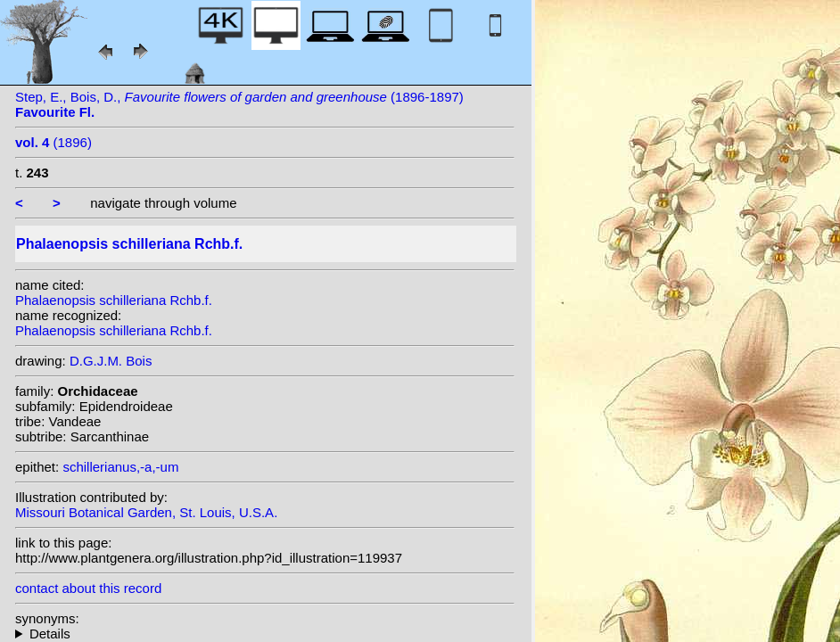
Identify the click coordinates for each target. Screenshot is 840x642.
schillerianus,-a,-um (120, 467)
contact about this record (88, 588)
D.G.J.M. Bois (111, 361)
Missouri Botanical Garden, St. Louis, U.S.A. (146, 512)
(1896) (54, 142)
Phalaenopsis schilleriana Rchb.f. (114, 300)
